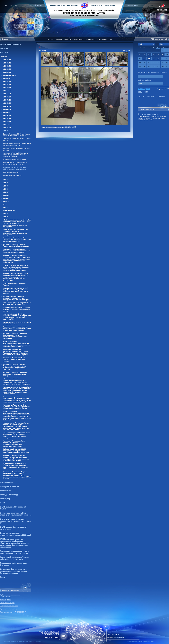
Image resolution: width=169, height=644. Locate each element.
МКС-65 (6, 186)
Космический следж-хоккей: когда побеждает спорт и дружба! (14, 558)
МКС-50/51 (7, 91)
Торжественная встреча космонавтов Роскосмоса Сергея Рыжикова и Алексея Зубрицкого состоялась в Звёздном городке (16, 352)
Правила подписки (144, 89)
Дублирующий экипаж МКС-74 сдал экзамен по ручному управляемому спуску (17, 309)
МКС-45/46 (7, 72)
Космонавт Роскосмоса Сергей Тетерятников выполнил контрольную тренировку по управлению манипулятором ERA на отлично (17, 475)
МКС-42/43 (7, 60)
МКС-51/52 (7, 94)
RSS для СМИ (143, 92)
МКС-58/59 (7, 119)
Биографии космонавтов (9, 606)
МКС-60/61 (7, 125)
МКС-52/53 (7, 97)
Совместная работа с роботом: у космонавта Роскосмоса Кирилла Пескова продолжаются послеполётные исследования (16, 268)
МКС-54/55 (7, 103)
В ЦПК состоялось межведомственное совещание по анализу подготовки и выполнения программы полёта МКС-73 (16, 344)
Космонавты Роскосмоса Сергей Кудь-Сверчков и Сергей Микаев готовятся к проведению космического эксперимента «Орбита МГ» (15, 277)
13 (149, 59)
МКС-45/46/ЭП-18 (9, 75)
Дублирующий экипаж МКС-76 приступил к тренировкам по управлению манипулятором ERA (16, 451)
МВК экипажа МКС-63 (11, 172)
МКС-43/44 (7, 66)
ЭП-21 (5, 204)
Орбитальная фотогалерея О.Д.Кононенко (10, 596)
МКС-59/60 (7, 122)
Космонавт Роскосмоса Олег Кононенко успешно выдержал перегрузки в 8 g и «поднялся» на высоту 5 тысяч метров (16, 458)
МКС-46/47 (7, 78)
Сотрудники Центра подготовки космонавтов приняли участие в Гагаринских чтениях (14, 571)
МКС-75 (6, 217)
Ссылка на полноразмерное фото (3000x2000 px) (59, 127)
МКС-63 (6, 131)
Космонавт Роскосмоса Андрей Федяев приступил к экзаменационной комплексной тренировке (15, 336)
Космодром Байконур (9, 495)
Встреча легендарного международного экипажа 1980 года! (15, 534)
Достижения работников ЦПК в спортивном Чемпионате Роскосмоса (16, 514)
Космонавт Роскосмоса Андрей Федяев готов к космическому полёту (15, 374)
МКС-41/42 (7, 63)
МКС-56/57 (7, 112)
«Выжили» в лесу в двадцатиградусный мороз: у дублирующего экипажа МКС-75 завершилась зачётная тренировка (16, 381)
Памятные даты (7, 483)
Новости (59, 39)
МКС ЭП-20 (7, 106)
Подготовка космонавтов (11, 44)
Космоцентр (5, 499)
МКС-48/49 (7, 85)
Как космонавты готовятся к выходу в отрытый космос (17, 323)
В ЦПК (3, 503)
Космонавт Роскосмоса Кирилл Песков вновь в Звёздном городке (16, 245)
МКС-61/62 (7, 128)
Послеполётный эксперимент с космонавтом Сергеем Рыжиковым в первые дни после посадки (17, 329)
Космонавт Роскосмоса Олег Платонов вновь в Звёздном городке (14, 359)
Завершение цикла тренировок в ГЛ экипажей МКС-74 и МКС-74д (17, 304)
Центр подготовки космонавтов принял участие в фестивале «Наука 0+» (15, 521)
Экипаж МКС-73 (9, 211)
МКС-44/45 (7, 69)
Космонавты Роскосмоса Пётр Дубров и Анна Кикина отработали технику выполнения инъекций (16, 407)
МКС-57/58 (7, 115)
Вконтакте (151, 96)
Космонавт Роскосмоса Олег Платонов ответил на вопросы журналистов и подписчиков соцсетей (15, 367)
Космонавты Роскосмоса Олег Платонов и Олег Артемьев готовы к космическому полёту (17, 240)
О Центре (49, 39)
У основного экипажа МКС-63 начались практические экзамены (17, 144)
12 (144, 59)
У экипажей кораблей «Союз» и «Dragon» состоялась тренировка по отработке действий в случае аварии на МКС (17, 317)
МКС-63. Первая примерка (13, 175)
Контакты (130, 5)
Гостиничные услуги (7, 603)
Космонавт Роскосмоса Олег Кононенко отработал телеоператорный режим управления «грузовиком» (14, 443)
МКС (111, 39)
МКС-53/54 (7, 100)
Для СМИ (4, 53)
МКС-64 (6, 183)
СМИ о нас (4, 48)
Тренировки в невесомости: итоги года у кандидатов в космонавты (14, 552)
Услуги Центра (5, 600)
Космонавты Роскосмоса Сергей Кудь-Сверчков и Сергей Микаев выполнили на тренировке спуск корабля (16, 291)
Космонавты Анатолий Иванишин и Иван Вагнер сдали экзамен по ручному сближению (16, 155)
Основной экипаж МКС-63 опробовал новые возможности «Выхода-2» (16, 135)
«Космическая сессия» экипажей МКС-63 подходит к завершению (15, 168)
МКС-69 (6, 198)
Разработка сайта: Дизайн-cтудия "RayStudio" (140, 642)
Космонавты (5, 491)
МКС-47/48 (7, 81)
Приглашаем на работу (8, 609)
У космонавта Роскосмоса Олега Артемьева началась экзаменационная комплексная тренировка (15, 232)
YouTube (141, 96)
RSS (153, 39)
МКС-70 (6, 201)
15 (158, 59)
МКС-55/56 (7, 109)
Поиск (136, 5)
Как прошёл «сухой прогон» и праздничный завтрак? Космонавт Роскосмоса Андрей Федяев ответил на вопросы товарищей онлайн (17, 399)
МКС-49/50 (7, 88)
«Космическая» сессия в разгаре (15, 160)
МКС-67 (6, 192)
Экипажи (4, 57)
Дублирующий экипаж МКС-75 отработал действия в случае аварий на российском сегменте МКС (15, 466)
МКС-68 (6, 195)
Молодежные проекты (9, 487)
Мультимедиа (102, 39)
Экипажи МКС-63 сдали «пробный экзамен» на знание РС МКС (15, 163)
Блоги (3, 577)
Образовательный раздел (74, 39)
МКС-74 (6, 214)
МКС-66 (6, 189)
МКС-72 (6, 208)
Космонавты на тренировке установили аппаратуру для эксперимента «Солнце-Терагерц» (16, 298)
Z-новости (161, 96)
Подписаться (161, 89)
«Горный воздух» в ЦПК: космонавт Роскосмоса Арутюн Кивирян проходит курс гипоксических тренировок (17, 435)
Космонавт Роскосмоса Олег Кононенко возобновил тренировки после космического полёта (17, 251)
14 (154, 59)
